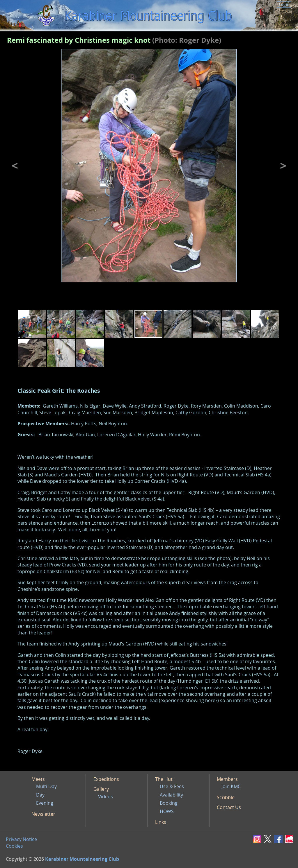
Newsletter (43, 814)
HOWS (167, 811)
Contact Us (229, 807)
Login (284, 5)
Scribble (226, 797)
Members (227, 779)
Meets (38, 779)
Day (40, 795)
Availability (171, 795)
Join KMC (231, 786)
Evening (45, 803)
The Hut (164, 779)
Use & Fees (172, 786)
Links (161, 822)
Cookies (14, 846)
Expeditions (106, 779)
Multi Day (46, 786)
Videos (105, 797)
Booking (169, 803)
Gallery (101, 789)
